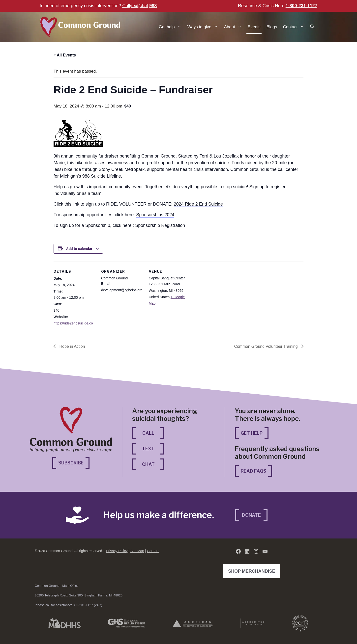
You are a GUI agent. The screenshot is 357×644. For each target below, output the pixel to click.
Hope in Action (72, 346)
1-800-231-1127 (301, 6)
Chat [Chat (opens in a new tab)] (153, 464)
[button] (312, 27)
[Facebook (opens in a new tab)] (238, 551)
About (234, 27)
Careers (153, 551)
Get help (172, 27)
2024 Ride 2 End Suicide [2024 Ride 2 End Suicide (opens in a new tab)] (198, 204)
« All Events (65, 55)
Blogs (272, 27)
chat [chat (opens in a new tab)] (144, 6)
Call (126, 6)
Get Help (252, 433)
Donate (251, 515)
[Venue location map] (223, 296)
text (135, 6)
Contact (295, 27)
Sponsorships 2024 (155, 215)
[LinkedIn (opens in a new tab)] (247, 551)
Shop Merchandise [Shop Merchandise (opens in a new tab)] (253, 571)
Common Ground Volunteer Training (266, 346)
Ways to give (204, 27)
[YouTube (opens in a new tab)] (265, 551)
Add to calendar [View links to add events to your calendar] (79, 249)
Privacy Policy (117, 551)
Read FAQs (253, 471)
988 (153, 6)
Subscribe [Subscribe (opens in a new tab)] (74, 462)
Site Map (137, 551)
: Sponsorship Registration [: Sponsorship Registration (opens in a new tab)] (158, 225)
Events (254, 27)
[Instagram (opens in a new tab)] (256, 551)
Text (148, 449)
